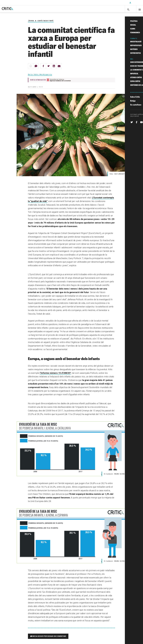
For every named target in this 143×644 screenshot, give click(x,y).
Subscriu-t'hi (120, 3)
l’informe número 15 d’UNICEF (55, 375)
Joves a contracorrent (41, 23)
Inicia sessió (136, 3)
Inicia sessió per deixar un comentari (49, 639)
